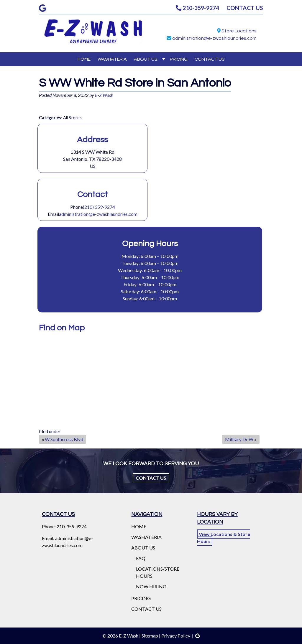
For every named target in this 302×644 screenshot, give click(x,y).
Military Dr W (239, 439)
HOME (84, 59)
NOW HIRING (151, 586)
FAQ (141, 558)
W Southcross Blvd (64, 439)
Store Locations (239, 31)
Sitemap (150, 636)
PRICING (179, 59)
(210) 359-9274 (99, 207)
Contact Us (151, 478)
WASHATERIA (112, 59)
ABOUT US (146, 59)
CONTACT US (245, 8)
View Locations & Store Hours (224, 538)
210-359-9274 (197, 8)
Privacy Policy (176, 636)
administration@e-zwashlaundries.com (214, 38)
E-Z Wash (104, 95)
